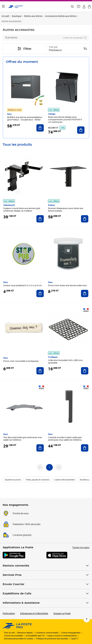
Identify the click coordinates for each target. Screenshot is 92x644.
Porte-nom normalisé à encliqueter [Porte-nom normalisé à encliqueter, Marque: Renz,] (21, 361)
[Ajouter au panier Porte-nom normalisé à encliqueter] (40, 371)
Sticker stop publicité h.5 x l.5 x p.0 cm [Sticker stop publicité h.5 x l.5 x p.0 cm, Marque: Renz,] (23, 286)
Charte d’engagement (71, 633)
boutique (17, 16)
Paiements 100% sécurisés (27, 524)
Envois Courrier (46, 584)
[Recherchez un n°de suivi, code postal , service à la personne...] (72, 7)
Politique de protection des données (52, 639)
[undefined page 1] (49, 467)
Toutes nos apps (81, 547)
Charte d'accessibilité (14, 636)
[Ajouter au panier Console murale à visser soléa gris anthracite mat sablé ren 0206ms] (85, 448)
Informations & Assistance (46, 603)
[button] (79, 7)
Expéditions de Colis (46, 594)
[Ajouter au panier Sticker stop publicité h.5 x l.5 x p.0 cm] (40, 293)
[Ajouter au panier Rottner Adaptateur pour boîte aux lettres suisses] (85, 219)
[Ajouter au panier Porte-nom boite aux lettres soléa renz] (85, 293)
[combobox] (65, 50)
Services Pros (46, 575)
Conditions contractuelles (47, 633)
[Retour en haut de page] (87, 619)
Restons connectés (46, 566)
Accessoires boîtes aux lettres (61, 16)
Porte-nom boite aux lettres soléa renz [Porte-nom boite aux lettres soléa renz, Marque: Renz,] (67, 286)
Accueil (5, 16)
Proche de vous (21, 513)
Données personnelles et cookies (19, 639)
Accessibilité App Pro (35, 636)
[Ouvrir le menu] (3, 7)
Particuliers (9, 613)
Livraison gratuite (22, 535)
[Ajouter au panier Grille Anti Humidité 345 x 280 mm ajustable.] (85, 371)
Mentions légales (25, 633)
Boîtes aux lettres (33, 16)
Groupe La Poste (62, 613)
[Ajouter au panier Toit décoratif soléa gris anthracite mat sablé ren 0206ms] (40, 448)
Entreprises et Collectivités (34, 613)
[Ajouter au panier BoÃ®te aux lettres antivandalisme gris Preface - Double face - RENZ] (40, 128)
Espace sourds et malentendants (62, 636)
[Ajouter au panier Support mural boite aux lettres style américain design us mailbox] (40, 219)
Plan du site (9, 633)
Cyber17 (75, 639)
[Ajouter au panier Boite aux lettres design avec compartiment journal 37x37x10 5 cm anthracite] (81, 130)
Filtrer (24, 49)
